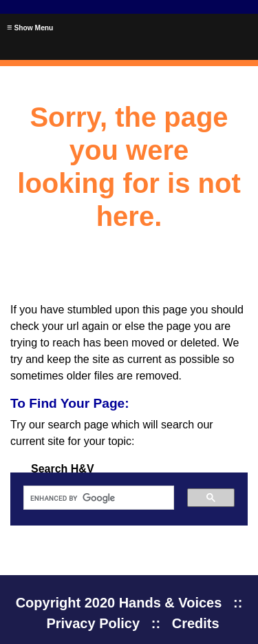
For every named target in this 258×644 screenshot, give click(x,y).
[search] (94, 498)
